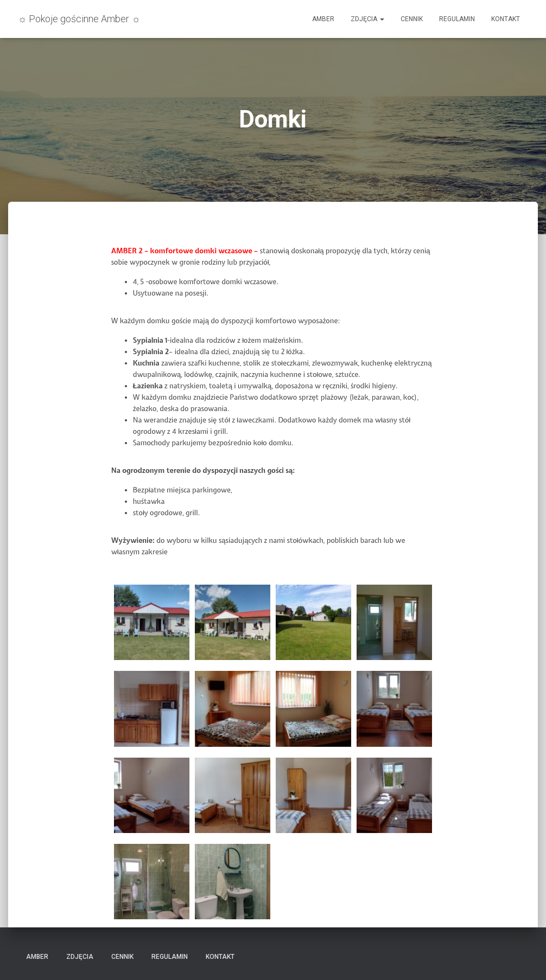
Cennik (412, 19)
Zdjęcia (367, 19)
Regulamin (457, 19)
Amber (323, 19)
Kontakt (506, 19)
